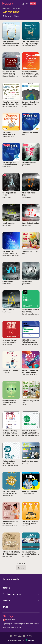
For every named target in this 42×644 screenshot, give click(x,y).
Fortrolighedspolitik (19, 624)
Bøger (9, 8)
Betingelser (30, 624)
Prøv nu (33, 4)
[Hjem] (12, 4)
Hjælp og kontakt (11, 579)
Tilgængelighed (7, 624)
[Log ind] (27, 4)
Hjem (4, 8)
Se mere (21, 568)
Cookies (37, 624)
